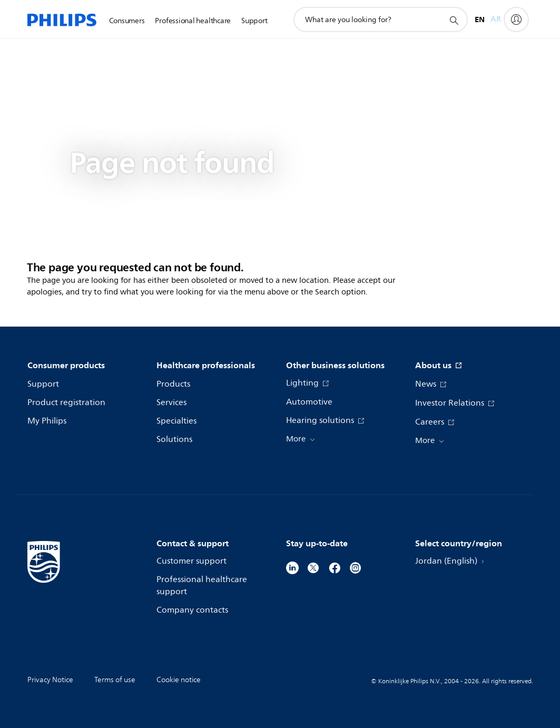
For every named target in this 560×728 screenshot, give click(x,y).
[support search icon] (454, 20)
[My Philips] (516, 19)
